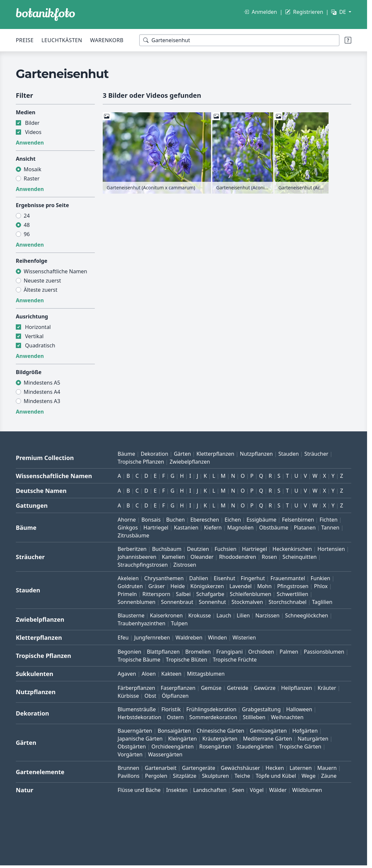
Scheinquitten (300, 557)
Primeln (127, 594)
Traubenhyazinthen (141, 623)
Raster (32, 178)
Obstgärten (132, 746)
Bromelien (198, 652)
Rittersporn (157, 594)
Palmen (289, 652)
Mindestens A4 (42, 392)
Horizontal (38, 327)
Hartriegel (156, 528)
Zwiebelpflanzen (190, 462)
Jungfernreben (152, 637)
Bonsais (151, 520)
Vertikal (34, 336)
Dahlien (199, 578)
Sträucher (316, 454)
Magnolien (240, 528)
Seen (238, 790)
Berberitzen (132, 549)
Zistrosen (185, 565)
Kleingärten (183, 739)
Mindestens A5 (42, 383)
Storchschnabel (288, 602)
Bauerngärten (135, 731)
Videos (33, 132)
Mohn (264, 586)
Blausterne (131, 615)
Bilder (32, 123)
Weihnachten (287, 717)
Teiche (242, 776)
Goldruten (130, 586)
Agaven (127, 674)
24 (27, 216)
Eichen (233, 520)
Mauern (327, 768)
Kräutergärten (220, 739)
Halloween (299, 709)
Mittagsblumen (206, 674)
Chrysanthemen (164, 578)
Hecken (275, 768)
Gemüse (211, 688)
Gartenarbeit (161, 768)
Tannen (330, 528)
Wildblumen (307, 790)
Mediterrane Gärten (267, 739)
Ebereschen (205, 520)
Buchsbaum (167, 549)
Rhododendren (238, 557)
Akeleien (128, 578)
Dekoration (154, 454)
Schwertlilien (293, 594)
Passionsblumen (324, 652)
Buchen (176, 520)
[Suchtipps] (348, 40)
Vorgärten (130, 754)
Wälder (278, 790)
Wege (308, 776)
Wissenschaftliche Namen (55, 271)
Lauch (224, 615)
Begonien (129, 652)
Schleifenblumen (251, 594)
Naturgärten (313, 739)
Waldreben (189, 637)
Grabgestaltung (261, 709)
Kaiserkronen (167, 615)
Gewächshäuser (240, 768)
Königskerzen (207, 586)
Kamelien (173, 557)
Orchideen (261, 652)
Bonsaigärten (174, 731)
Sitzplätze (185, 776)
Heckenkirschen (292, 549)
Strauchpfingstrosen (143, 565)
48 (27, 225)
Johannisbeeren (137, 557)
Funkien (320, 578)
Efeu (123, 637)
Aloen (149, 674)
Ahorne (127, 520)
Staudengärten (255, 746)
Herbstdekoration (139, 717)
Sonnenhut (213, 602)
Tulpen (179, 623)
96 (27, 234)
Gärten (182, 454)
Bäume (126, 454)
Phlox (321, 586)
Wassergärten (165, 754)
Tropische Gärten (300, 746)
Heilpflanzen (297, 688)
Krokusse (200, 615)
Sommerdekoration (213, 717)
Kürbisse (128, 696)
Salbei (183, 594)
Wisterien (244, 637)
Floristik (171, 709)
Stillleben (254, 717)
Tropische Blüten (187, 660)
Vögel (257, 790)
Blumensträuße (137, 709)
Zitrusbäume (133, 535)
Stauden (288, 454)
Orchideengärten (173, 746)
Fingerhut (253, 578)
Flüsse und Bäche (139, 790)
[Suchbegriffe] (239, 40)
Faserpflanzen (178, 688)
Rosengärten (215, 746)
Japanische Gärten (140, 739)
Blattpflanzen (163, 652)
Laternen (301, 768)
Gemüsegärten (268, 731)
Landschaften (210, 790)
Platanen (305, 528)
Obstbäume (274, 528)
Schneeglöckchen (307, 615)
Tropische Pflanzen (141, 462)
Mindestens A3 (42, 401)
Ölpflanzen (175, 696)
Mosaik (33, 169)
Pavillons (128, 776)
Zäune (329, 776)
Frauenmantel (288, 578)
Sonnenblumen (136, 602)
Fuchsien (226, 549)
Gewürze (265, 688)
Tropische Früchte (235, 660)
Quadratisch (40, 345)
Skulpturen (215, 776)
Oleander (202, 557)
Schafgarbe (210, 594)
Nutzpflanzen (256, 454)
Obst (150, 696)
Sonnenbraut (177, 602)
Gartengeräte (199, 768)
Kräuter (327, 688)
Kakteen (171, 674)
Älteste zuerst (40, 290)
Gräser (157, 586)
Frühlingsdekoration (211, 709)
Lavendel (240, 586)
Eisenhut (224, 578)
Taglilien (322, 602)
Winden (218, 637)
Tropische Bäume (139, 660)
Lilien (243, 615)
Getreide (238, 688)
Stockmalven (247, 602)
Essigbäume (262, 520)
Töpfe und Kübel (276, 776)
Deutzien (198, 549)
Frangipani (229, 652)
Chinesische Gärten (220, 731)
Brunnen (128, 768)
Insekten (177, 790)
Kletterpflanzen (215, 454)
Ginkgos (128, 528)
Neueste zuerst (42, 281)
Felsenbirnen (298, 520)
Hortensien (331, 549)
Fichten (329, 520)
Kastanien (186, 528)
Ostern (175, 717)
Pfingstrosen (293, 586)
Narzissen (268, 615)
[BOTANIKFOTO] (45, 14)
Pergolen (156, 776)
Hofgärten (305, 731)
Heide (178, 586)
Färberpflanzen (136, 688)
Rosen (269, 557)
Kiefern (213, 528)
